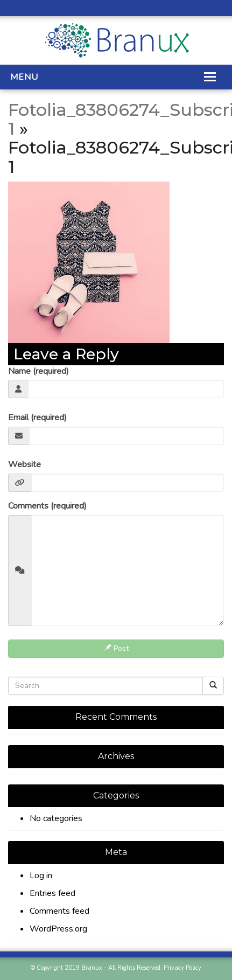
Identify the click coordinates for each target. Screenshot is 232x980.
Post (116, 648)
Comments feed (59, 911)
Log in (41, 875)
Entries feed (52, 893)
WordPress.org (58, 929)
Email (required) (37, 418)
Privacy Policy (182, 968)
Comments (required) (47, 506)
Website (24, 464)
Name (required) (38, 371)
